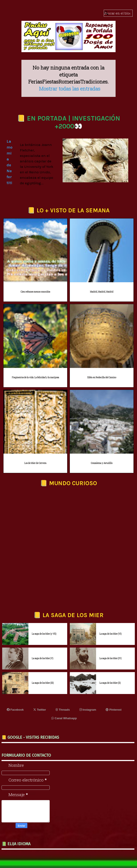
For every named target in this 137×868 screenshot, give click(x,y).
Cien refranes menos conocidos (35, 292)
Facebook (15, 710)
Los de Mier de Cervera (35, 463)
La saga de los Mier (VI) (110, 634)
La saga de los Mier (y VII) (44, 634)
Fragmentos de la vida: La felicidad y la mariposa (35, 377)
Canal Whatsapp (64, 718)
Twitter (40, 710)
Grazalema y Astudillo (102, 463)
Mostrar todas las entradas (70, 89)
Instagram (88, 710)
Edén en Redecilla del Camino (102, 377)
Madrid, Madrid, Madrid (102, 292)
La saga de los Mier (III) (43, 683)
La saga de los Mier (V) (42, 658)
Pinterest (114, 710)
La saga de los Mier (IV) (110, 658)
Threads (63, 710)
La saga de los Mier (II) (110, 683)
